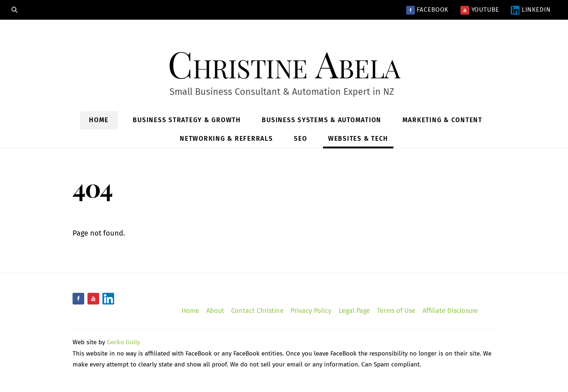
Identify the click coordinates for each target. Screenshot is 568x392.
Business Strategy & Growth (187, 120)
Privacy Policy (311, 311)
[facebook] (78, 299)
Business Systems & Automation (322, 120)
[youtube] (93, 299)
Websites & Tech (358, 139)
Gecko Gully (123, 342)
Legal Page (354, 311)
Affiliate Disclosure (450, 311)
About (215, 311)
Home (99, 120)
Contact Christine (257, 311)
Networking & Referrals (226, 139)
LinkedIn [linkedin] (531, 10)
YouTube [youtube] (480, 10)
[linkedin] (108, 299)
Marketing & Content (442, 120)
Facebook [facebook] (427, 10)
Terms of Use (396, 311)
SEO (300, 139)
